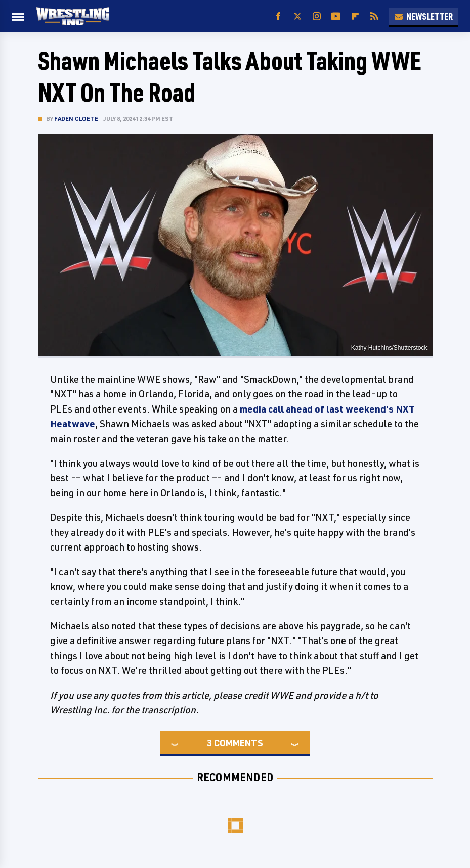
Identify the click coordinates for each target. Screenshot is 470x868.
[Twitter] (297, 16)
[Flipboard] (355, 16)
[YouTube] (336, 16)
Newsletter (423, 16)
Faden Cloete (76, 119)
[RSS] (374, 16)
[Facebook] (278, 16)
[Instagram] (317, 16)
